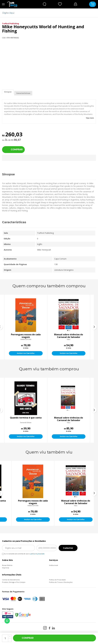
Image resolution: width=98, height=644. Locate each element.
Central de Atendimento (11, 580)
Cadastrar (68, 548)
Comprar (17, 150)
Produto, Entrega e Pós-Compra (14, 582)
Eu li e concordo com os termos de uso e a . (23, 553)
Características (23, 93)
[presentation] (94, 327)
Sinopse (8, 92)
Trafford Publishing (10, 24)
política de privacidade (37, 554)
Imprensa (6, 568)
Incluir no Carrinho (39, 353)
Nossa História (7, 565)
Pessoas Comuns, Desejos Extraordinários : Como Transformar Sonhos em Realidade (26, 419)
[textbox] (47, 13)
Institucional (54, 565)
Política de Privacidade (57, 580)
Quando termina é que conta (69, 418)
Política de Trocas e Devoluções (61, 582)
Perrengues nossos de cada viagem (39, 336)
